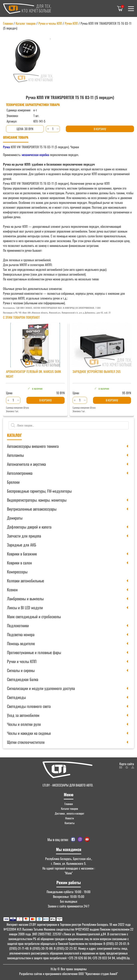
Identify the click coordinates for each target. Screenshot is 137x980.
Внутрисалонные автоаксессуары (32, 509)
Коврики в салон (19, 563)
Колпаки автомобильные (25, 581)
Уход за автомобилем (23, 715)
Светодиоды (16, 697)
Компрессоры (17, 572)
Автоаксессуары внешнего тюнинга (33, 446)
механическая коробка (35, 155)
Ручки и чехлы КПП (22, 661)
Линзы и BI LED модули (25, 607)
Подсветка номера (21, 634)
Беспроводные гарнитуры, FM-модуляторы (39, 491)
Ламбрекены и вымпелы (25, 599)
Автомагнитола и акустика (26, 464)
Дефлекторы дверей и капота (29, 527)
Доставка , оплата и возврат (69, 813)
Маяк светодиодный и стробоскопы (34, 616)
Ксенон (12, 590)
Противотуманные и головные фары (34, 652)
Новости (69, 818)
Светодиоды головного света (29, 706)
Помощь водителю (21, 643)
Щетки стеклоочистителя (26, 742)
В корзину (100, 129)
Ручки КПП (71, 23)
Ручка (6, 147)
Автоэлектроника (20, 473)
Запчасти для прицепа (24, 536)
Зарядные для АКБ (22, 545)
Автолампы (15, 455)
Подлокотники (18, 625)
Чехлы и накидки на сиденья (29, 733)
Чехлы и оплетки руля (24, 724)
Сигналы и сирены (21, 670)
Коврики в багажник (22, 554)
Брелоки (13, 482)
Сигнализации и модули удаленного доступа (41, 688)
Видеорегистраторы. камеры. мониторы (37, 500)
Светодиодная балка (23, 679)
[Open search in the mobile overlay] (69, 425)
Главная (8, 23)
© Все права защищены (69, 969)
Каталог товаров (26, 23)
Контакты (70, 823)
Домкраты (15, 518)
